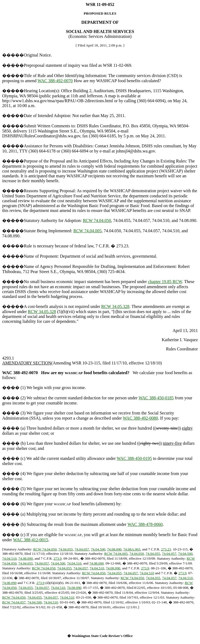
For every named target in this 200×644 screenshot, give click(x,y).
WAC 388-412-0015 (31, 540)
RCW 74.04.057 (14, 602)
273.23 (166, 549)
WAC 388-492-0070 (55, 81)
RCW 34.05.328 (115, 306)
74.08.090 (114, 549)
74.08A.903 (132, 549)
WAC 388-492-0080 (140, 418)
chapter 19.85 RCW (165, 282)
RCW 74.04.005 (88, 231)
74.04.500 (98, 549)
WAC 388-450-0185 (156, 398)
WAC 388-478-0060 (145, 524)
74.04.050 (137, 554)
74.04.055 (66, 549)
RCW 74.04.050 (97, 220)
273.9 (58, 558)
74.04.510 (9, 558)
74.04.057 (82, 549)
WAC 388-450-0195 (134, 458)
